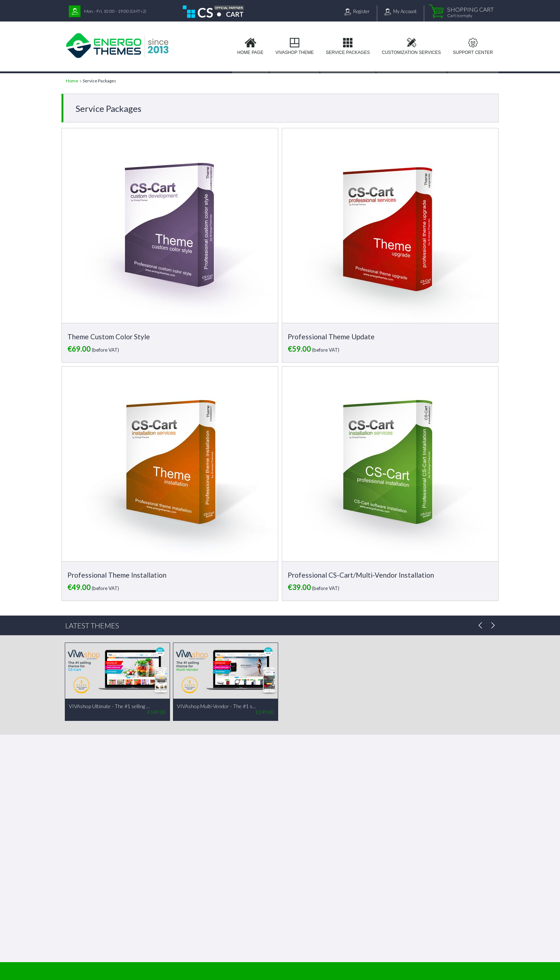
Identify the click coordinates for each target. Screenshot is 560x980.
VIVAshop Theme (294, 52)
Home (72, 81)
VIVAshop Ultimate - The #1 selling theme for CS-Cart (109, 706)
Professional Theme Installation (117, 575)
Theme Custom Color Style (109, 337)
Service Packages (348, 52)
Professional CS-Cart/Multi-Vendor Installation (361, 575)
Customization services (411, 52)
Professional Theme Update (331, 337)
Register (361, 11)
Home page (251, 52)
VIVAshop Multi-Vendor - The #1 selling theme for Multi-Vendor (217, 706)
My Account (405, 11)
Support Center (473, 52)
